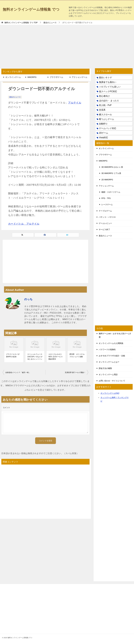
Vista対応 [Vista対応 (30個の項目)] (103, 138)
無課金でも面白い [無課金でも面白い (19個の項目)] (108, 82)
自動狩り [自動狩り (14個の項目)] (103, 124)
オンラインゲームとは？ (109, 362)
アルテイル (75, 103)
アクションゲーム (80, 77)
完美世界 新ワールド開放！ (75, 372)
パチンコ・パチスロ (107, 217)
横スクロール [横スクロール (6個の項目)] (105, 115)
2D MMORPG (107, 180)
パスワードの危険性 (107, 350)
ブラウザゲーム (56, 77)
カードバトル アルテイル (24, 224)
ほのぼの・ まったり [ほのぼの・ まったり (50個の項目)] (109, 101)
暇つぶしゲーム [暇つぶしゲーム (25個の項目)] (107, 119)
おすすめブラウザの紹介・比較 (112, 356)
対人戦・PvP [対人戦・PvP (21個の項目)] (105, 105)
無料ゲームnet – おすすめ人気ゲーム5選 (115, 335)
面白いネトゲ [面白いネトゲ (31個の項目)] (105, 78)
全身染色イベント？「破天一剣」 (18, 372)
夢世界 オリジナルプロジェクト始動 (77, 355)
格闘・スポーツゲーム (111, 192)
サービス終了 (104, 229)
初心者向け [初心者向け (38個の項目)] (104, 96)
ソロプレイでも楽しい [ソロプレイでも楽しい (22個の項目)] (110, 87)
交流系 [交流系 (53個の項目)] (102, 110)
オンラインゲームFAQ (110, 393)
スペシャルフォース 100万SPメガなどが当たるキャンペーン (35, 357)
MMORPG (32, 77)
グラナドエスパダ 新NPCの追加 (13, 355)
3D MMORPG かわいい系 (112, 167)
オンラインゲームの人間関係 (111, 343)
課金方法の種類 (105, 368)
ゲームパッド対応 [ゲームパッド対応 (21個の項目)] (108, 128)
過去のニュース (15, 97)
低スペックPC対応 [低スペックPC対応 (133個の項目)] (108, 91)
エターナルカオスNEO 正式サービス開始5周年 (56, 357)
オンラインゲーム (13, 77)
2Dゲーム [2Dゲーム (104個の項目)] (104, 133)
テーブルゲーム (105, 211)
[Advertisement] (67, 45)
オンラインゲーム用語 (108, 375)
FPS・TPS (106, 198)
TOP (21, 23)
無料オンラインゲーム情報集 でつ (34, 9)
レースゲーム (107, 204)
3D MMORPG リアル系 (111, 173)
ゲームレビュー (105, 223)
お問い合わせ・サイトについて (112, 381)
